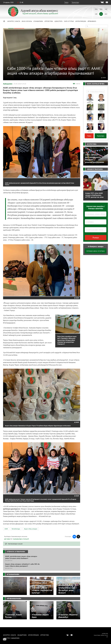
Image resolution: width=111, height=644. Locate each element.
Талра (66, 2)
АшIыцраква (8, 84)
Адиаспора (58, 21)
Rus (96, 9)
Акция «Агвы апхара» (31, 533)
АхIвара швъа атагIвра (96, 251)
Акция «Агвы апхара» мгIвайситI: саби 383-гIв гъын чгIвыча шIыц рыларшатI (22, 569)
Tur (106, 9)
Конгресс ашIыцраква (12, 638)
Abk (96, 14)
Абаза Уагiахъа (27, 21)
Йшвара (96, 238)
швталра (7, 543)
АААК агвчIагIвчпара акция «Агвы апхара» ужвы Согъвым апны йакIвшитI (21, 561)
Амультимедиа (81, 21)
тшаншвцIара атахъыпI (21, 543)
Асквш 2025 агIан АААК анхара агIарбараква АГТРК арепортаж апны (94, 195)
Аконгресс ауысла (14, 21)
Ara (106, 14)
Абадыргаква (22, 635)
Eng (101, 9)
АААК (6, 533)
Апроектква (49, 21)
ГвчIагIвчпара (16, 533)
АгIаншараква (38, 21)
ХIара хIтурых (69, 21)
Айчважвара (92, 21)
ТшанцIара (75, 2)
